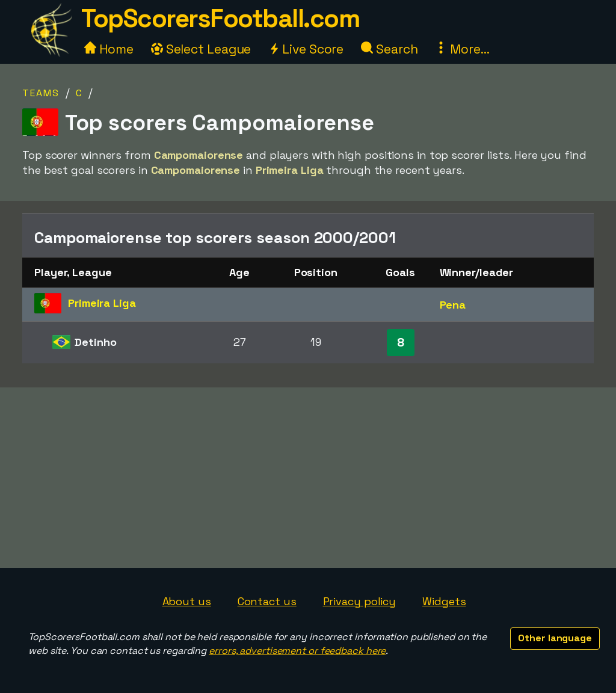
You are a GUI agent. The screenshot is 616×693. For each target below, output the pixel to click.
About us (187, 601)
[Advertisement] (308, 478)
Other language (555, 638)
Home (109, 49)
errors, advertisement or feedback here (297, 651)
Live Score (306, 49)
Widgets (444, 601)
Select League (201, 49)
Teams (41, 93)
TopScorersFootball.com (220, 18)
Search (389, 49)
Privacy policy (360, 601)
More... (462, 49)
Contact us (267, 601)
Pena (453, 305)
